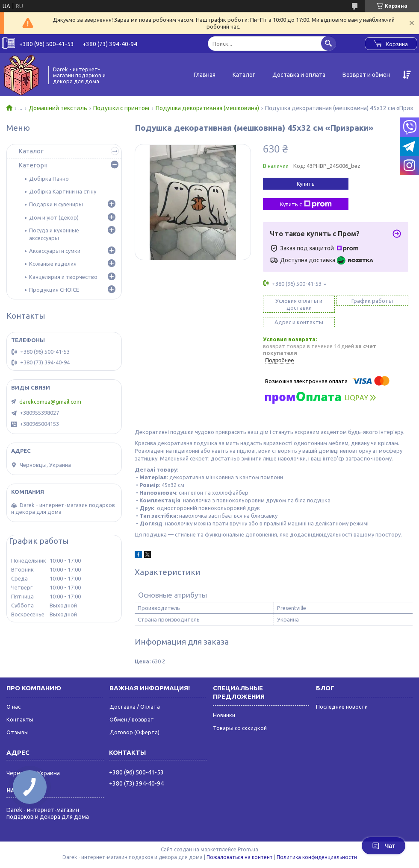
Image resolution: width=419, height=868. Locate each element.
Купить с (306, 204)
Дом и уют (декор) (54, 217)
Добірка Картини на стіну (63, 191)
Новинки (224, 715)
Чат (384, 846)
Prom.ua (248, 849)
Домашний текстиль (58, 108)
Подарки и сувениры (56, 204)
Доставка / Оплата (135, 707)
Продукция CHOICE (54, 290)
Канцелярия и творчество (63, 277)
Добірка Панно (49, 179)
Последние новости (342, 707)
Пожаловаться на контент (240, 857)
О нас (13, 707)
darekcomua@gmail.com (50, 402)
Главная (205, 75)
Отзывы (18, 732)
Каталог (244, 75)
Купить (306, 184)
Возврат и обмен (366, 75)
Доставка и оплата (299, 75)
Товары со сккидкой (240, 728)
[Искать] (329, 43)
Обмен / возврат (132, 719)
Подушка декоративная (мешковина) (207, 108)
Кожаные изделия (53, 264)
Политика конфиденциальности (317, 857)
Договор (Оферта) (134, 732)
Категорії (33, 165)
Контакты (20, 719)
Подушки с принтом (121, 108)
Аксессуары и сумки (55, 251)
